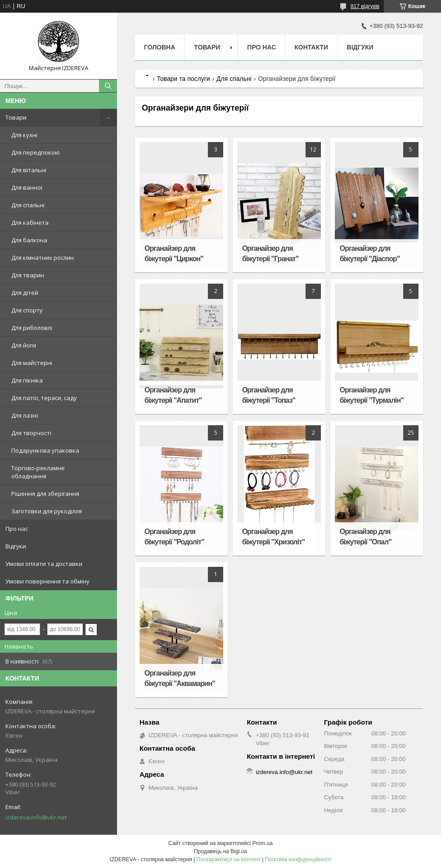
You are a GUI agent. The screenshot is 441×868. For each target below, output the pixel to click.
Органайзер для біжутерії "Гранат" (270, 254)
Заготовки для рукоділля (47, 511)
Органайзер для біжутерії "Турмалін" (372, 395)
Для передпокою (36, 152)
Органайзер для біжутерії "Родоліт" (174, 537)
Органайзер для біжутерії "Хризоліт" (274, 537)
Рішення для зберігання (45, 494)
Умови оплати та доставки (44, 564)
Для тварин (28, 275)
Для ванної (27, 187)
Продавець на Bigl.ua (220, 851)
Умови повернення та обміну (47, 581)
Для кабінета (30, 223)
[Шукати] (108, 86)
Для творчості (31, 433)
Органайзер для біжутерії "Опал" (366, 537)
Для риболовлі (32, 328)
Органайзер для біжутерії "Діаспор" (370, 254)
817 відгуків (365, 6)
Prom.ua (263, 843)
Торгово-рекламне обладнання (38, 472)
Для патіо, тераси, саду (44, 398)
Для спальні (28, 205)
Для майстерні (32, 363)
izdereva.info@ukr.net (36, 817)
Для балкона (29, 240)
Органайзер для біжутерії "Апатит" (173, 395)
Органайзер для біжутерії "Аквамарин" (180, 678)
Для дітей (25, 293)
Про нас (17, 529)
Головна (160, 47)
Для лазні (25, 415)
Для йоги (24, 345)
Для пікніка (27, 380)
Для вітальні (29, 170)
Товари (16, 117)
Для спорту (27, 310)
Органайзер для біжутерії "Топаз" (269, 395)
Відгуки (16, 546)
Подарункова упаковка (45, 450)
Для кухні (24, 135)
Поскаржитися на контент (229, 859)
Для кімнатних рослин (43, 258)
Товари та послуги (183, 79)
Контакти (311, 47)
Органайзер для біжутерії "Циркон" (174, 254)
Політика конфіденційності (298, 859)
